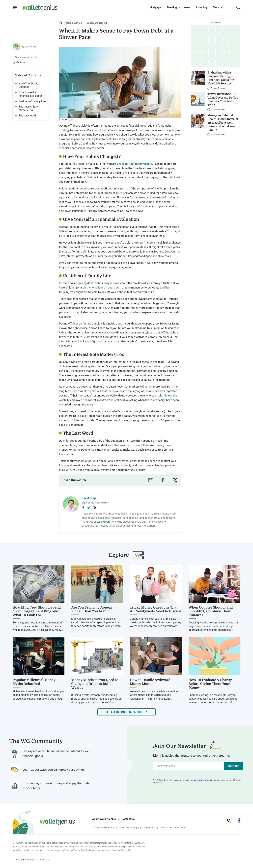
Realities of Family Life (32, 101)
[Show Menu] (15, 8)
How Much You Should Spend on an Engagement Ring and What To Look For (37, 611)
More (216, 7)
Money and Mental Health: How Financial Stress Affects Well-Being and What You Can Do (223, 123)
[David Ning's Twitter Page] (89, 508)
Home (60, 23)
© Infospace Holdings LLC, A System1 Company (117, 828)
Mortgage (155, 7)
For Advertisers (178, 828)
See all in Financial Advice (124, 712)
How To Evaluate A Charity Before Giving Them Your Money (210, 684)
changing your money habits (135, 164)
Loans (186, 7)
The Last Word (27, 116)
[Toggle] (222, 7)
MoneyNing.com (101, 522)
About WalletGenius (104, 819)
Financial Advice (73, 23)
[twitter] (175, 480)
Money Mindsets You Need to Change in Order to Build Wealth (95, 684)
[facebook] (163, 480)
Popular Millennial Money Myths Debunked (34, 682)
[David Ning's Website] (94, 508)
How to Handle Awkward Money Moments (150, 682)
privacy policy (200, 780)
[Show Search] (238, 8)
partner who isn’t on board (99, 288)
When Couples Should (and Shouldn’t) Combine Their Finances (211, 611)
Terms (164, 828)
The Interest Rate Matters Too (29, 108)
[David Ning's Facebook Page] (83, 508)
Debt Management (97, 23)
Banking (172, 7)
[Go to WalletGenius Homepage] (36, 8)
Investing (201, 7)
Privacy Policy (151, 828)
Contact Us (128, 819)
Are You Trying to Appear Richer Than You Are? (92, 609)
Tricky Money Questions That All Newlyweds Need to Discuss (156, 609)
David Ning (30, 47)
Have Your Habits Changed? (29, 85)
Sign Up (233, 766)
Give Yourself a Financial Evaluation (31, 94)
